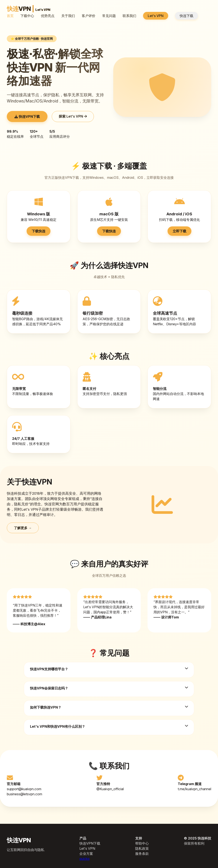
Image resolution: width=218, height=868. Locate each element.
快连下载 (186, 16)
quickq (84, 859)
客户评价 (89, 16)
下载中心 (27, 16)
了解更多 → (23, 528)
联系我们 (129, 16)
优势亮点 (48, 16)
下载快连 (39, 231)
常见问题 (109, 16)
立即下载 (179, 231)
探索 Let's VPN (73, 116)
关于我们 (68, 16)
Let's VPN (156, 16)
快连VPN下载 (27, 116)
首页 (10, 16)
